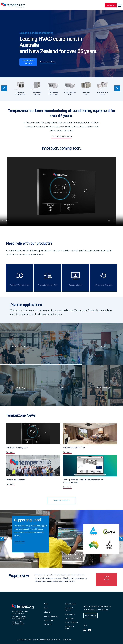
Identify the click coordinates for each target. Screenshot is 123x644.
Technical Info (69, 618)
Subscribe (91, 616)
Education (103, 346)
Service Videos (70, 614)
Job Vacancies (49, 620)
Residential (62, 388)
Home (46, 604)
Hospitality (21, 388)
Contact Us (111, 5)
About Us (47, 612)
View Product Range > (28, 62)
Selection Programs (71, 622)
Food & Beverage (103, 388)
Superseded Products (69, 609)
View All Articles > (62, 501)
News (46, 608)
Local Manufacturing (51, 616)
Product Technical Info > (48, 62)
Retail (61, 346)
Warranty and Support (69, 627)
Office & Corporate (20, 346)
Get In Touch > (107, 580)
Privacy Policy (68, 640)
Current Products (70, 604)
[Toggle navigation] (120, 5)
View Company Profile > (62, 137)
